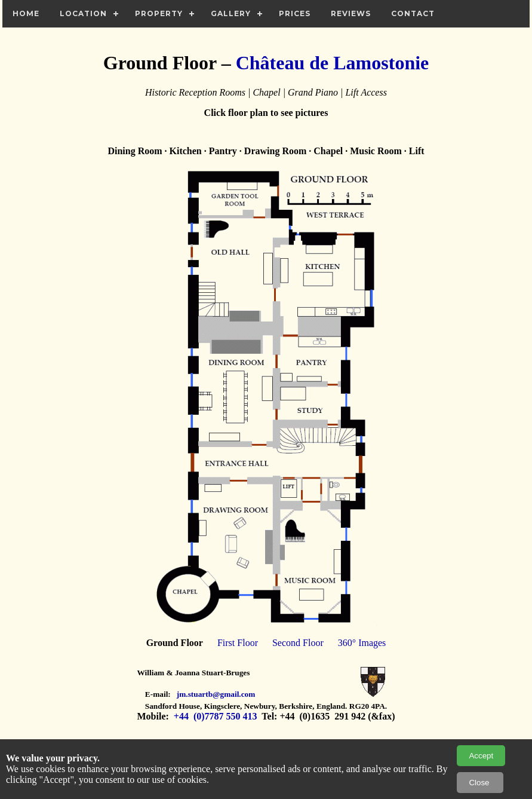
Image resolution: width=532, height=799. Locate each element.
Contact (413, 13)
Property (159, 13)
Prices (295, 13)
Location (83, 13)
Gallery (231, 13)
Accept (481, 756)
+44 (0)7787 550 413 (214, 716)
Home (26, 13)
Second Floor (298, 643)
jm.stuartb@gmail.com (216, 694)
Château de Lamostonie (333, 63)
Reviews (351, 13)
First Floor (238, 643)
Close (480, 783)
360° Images (362, 643)
